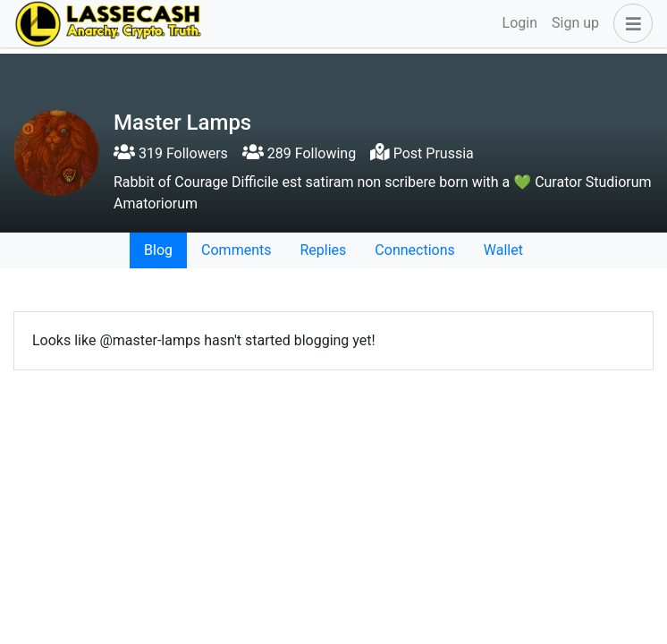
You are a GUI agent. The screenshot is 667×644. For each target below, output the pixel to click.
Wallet (503, 250)
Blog (158, 250)
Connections (414, 250)
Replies (323, 250)
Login (520, 23)
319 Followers (171, 153)
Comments (236, 250)
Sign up (575, 23)
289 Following (299, 153)
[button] (629, 23)
